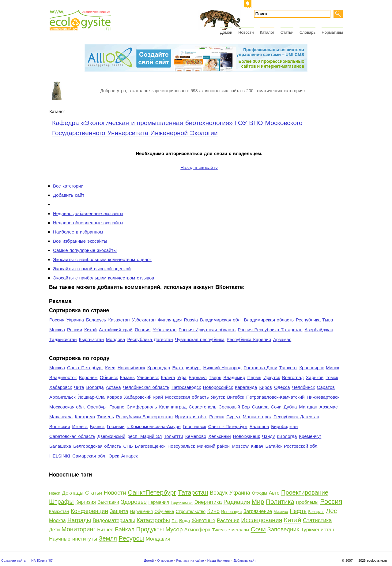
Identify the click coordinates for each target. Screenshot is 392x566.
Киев (110, 368)
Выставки (108, 502)
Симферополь (142, 407)
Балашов (259, 426)
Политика (280, 501)
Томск (332, 377)
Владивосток (63, 377)
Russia (191, 320)
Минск (332, 368)
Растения (228, 520)
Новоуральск (181, 446)
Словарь (307, 32)
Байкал (125, 529)
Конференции (89, 511)
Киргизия (86, 502)
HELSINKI (60, 456)
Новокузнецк (247, 436)
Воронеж (88, 377)
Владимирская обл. (221, 320)
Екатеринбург (187, 368)
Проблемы (307, 502)
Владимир (234, 377)
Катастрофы (153, 520)
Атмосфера (197, 530)
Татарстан (193, 492)
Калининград (173, 407)
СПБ (128, 446)
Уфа (182, 377)
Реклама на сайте (190, 560)
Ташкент (288, 368)
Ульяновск (148, 377)
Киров (266, 387)
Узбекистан (144, 320)
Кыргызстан (91, 339)
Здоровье (134, 502)
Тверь (215, 377)
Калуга (168, 377)
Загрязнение (258, 511)
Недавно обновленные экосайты (88, 223)
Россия (57, 320)
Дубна (290, 407)
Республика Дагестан (150, 339)
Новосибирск (131, 368)
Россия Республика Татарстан (270, 330)
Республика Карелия (249, 339)
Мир (258, 501)
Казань (127, 377)
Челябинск (303, 387)
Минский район (213, 446)
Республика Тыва (315, 320)
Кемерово (196, 436)
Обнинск (109, 377)
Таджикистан (63, 339)
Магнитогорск (257, 417)
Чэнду (268, 436)
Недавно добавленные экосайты (88, 213)
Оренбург (97, 407)
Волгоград (293, 377)
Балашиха (60, 446)
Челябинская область (146, 387)
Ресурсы (131, 538)
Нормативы (332, 32)
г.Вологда (287, 436)
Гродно (117, 407)
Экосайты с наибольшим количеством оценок (102, 259)
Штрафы (61, 502)
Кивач (257, 446)
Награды (79, 520)
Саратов (326, 387)
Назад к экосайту (199, 167)
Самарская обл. (89, 456)
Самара (260, 407)
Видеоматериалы (114, 520)
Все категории (68, 186)
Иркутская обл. (191, 417)
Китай (90, 330)
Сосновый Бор (234, 407)
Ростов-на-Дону (260, 368)
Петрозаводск (186, 387)
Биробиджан (284, 426)
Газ (174, 521)
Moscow (240, 446)
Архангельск (62, 397)
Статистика (317, 520)
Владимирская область (269, 320)
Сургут (233, 417)
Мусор (174, 529)
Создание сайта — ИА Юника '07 (27, 560)
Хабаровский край (143, 397)
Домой (226, 32)
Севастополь (202, 407)
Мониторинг (79, 529)
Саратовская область (72, 436)
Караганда (246, 387)
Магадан (308, 407)
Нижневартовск (323, 397)
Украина (75, 320)
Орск (114, 456)
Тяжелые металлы (231, 530)
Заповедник (283, 529)
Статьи (287, 32)
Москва (57, 330)
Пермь (254, 377)
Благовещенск (150, 446)
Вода (185, 520)
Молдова (115, 339)
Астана (113, 387)
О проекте (165, 560)
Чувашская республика (200, 339)
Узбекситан (164, 330)
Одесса (282, 387)
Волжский (60, 426)
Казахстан (119, 320)
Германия (159, 502)
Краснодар (159, 368)
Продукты (150, 529)
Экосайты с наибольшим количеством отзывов (104, 278)
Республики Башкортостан (144, 417)
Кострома (85, 417)
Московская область (187, 397)
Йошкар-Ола (91, 397)
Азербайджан (319, 330)
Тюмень (106, 417)
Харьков (315, 377)
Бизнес (105, 530)
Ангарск (130, 456)
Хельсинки (219, 436)
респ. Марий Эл (145, 436)
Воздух (219, 493)
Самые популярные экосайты (85, 250)
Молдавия (158, 539)
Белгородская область (97, 446)
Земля (108, 538)
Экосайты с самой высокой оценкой (92, 269)
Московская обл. (67, 407)
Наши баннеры (219, 560)
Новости (246, 32)
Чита (79, 387)
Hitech (55, 493)
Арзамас (282, 339)
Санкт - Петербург (228, 426)
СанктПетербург (152, 492)
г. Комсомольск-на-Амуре (154, 426)
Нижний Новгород (222, 368)
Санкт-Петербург (85, 368)
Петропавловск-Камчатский (275, 397)
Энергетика (208, 502)
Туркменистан (318, 530)
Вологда (95, 387)
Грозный (116, 426)
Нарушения (141, 511)
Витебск (236, 397)
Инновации (231, 512)
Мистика (281, 512)
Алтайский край (116, 330)
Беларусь (96, 320)
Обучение (164, 511)
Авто (274, 493)
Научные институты (73, 539)
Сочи (276, 407)
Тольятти (173, 436)
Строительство (191, 511)
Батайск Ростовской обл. (292, 446)
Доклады (73, 493)
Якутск (218, 397)
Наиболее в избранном (78, 232)
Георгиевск (194, 426)
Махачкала (61, 417)
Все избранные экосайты (80, 241)
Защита (119, 511)
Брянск (97, 426)
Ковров (115, 397)
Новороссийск (218, 387)
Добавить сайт (69, 195)
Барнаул (198, 377)
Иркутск (272, 377)
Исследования (262, 520)
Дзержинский (111, 436)
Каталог (267, 32)
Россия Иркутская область (207, 330)
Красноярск (311, 368)
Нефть (298, 511)
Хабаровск (60, 387)
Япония (142, 330)
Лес (331, 511)
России (75, 330)
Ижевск (80, 426)
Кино (213, 511)
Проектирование (305, 492)
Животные (204, 520)
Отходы (259, 493)
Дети (54, 530)
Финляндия (170, 320)
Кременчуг (310, 436)
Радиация (237, 502)
